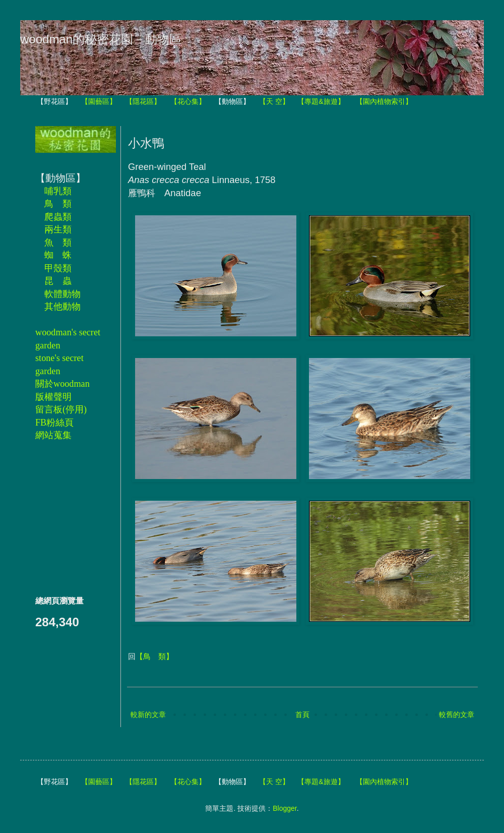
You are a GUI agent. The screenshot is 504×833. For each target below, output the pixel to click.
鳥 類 (58, 204)
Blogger (285, 808)
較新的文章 (148, 715)
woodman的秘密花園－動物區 (101, 39)
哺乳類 (58, 191)
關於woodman (62, 384)
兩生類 (58, 229)
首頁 (302, 715)
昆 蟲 (58, 281)
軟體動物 (62, 294)
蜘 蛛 (58, 255)
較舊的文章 (457, 715)
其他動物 (62, 307)
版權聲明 (53, 397)
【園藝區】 (99, 101)
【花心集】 (188, 101)
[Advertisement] (66, 518)
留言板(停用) (61, 409)
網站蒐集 (53, 435)
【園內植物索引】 (384, 101)
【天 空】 (274, 101)
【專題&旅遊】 (321, 101)
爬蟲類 (58, 217)
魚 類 (58, 243)
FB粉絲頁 (54, 423)
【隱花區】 (143, 101)
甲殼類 (58, 268)
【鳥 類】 (154, 656)
